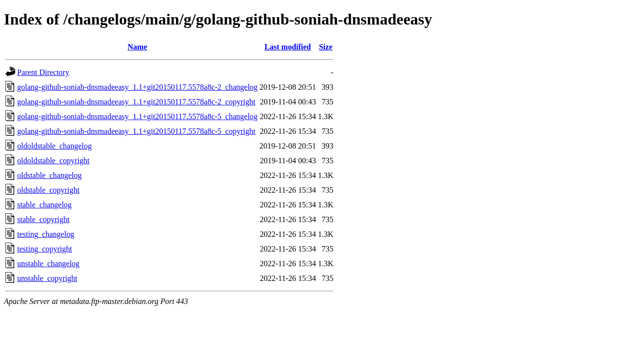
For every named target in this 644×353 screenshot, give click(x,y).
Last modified (288, 47)
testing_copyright (45, 249)
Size (326, 47)
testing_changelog (46, 234)
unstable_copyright (47, 278)
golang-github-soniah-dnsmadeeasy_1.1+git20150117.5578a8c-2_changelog (137, 87)
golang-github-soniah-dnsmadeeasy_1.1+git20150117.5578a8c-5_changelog (137, 116)
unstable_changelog (48, 264)
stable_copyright (43, 219)
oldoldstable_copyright (53, 161)
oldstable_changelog (50, 175)
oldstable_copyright (48, 190)
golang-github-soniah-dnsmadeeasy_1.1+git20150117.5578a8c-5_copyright (136, 131)
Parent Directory (43, 72)
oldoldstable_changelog (54, 146)
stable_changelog (44, 205)
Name (137, 47)
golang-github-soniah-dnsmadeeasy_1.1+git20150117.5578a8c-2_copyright (136, 102)
